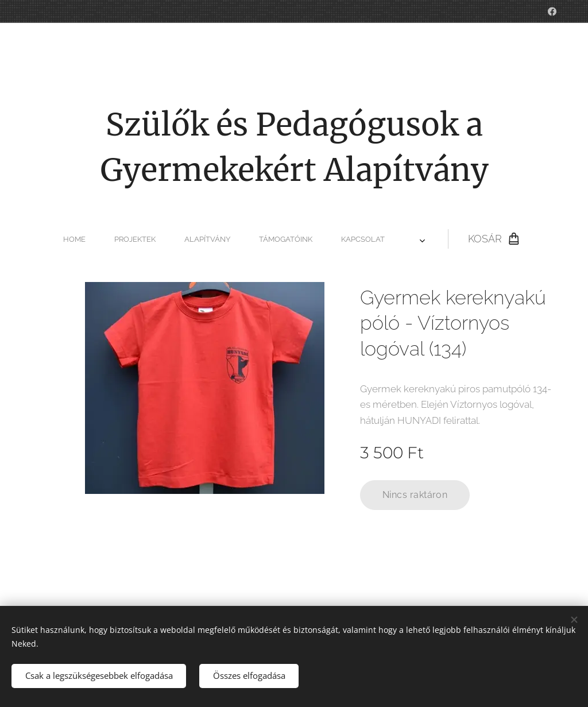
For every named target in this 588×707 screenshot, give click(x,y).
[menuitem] (178, 239)
